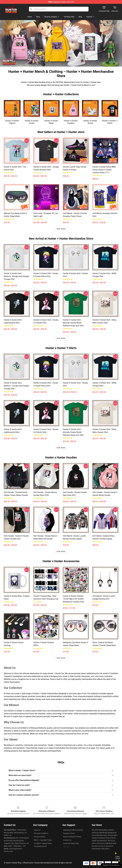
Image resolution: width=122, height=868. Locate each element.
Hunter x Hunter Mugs (51, 122)
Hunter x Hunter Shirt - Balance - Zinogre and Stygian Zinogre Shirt (17, 276)
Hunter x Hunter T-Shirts (110, 122)
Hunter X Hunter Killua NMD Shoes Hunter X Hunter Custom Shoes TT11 (104, 170)
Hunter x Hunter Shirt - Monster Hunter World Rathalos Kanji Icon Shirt (73, 323)
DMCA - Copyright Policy (43, 840)
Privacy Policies (40, 837)
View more (61, 229)
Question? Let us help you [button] (111, 865)
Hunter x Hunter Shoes (90, 122)
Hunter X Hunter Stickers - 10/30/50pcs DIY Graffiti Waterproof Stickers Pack (74, 599)
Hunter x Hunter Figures (12, 122)
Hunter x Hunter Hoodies (71, 122)
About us (37, 830)
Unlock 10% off (118, 858)
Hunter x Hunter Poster (32, 122)
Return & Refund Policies (72, 837)
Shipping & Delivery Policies (73, 830)
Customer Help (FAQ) (71, 843)
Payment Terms (69, 833)
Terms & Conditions (41, 833)
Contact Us (67, 840)
